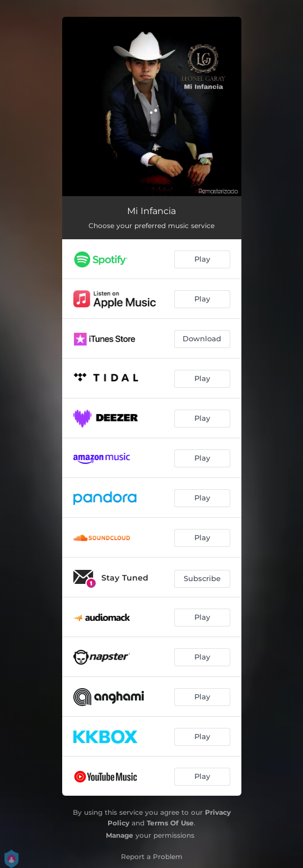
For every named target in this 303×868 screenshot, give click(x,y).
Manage (120, 835)
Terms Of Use (170, 823)
